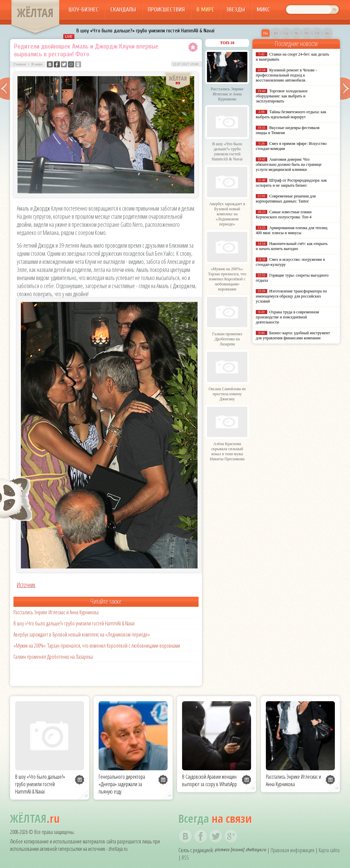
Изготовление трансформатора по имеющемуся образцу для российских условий (291, 296)
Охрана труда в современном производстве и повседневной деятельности (287, 317)
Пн (266, 33)
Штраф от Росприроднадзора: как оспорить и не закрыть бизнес (291, 183)
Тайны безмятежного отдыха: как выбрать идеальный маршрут (291, 114)
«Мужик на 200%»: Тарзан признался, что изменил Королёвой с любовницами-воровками (97, 646)
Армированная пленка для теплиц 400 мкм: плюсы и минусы (292, 230)
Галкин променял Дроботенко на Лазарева (53, 657)
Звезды (236, 10)
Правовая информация (292, 850)
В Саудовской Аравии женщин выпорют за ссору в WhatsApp (209, 780)
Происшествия (166, 10)
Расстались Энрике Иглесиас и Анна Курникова (56, 612)
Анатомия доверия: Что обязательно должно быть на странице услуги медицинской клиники (289, 164)
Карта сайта (329, 850)
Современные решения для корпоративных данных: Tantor (286, 199)
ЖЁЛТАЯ (35, 13)
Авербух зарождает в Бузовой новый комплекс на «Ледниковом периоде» (82, 634)
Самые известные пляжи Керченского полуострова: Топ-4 (284, 214)
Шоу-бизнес (84, 10)
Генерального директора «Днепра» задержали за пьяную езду (122, 784)
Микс (263, 10)
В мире (205, 10)
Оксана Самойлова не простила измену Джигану (227, 394)
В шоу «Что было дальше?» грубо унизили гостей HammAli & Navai (145, 31)
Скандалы (123, 10)
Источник (26, 585)
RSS (185, 858)
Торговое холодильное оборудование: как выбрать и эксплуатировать (282, 96)
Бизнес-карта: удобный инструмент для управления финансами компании (293, 335)
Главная (20, 64)
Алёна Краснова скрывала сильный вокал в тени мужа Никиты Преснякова (227, 451)
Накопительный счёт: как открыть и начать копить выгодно (292, 246)
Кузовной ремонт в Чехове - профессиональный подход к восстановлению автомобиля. (286, 75)
